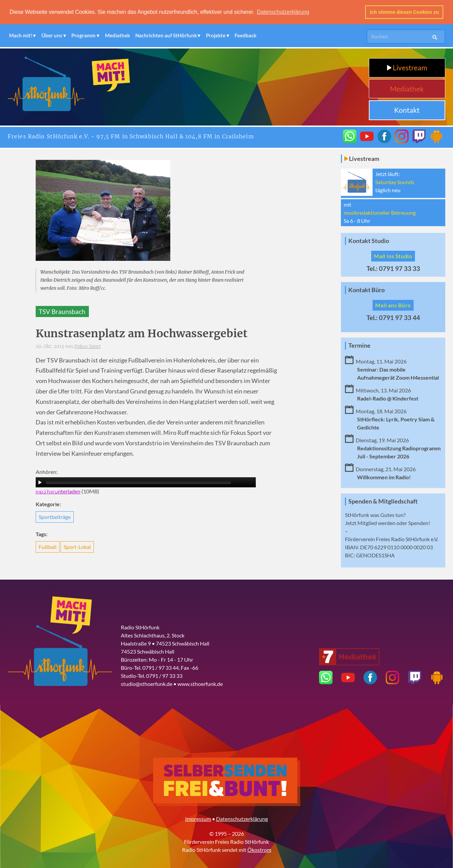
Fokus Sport (88, 346)
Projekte (216, 35)
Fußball (48, 547)
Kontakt (407, 110)
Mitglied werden (376, 523)
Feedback (246, 35)
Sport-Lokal (77, 547)
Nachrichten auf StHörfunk (166, 35)
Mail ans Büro (393, 305)
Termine (359, 345)
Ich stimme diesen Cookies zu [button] (404, 12)
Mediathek (117, 35)
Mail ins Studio (393, 256)
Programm (83, 35)
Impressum (198, 819)
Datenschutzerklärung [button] (283, 12)
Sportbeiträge (55, 516)
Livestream (407, 67)
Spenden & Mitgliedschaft (383, 501)
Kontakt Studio (369, 241)
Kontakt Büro (367, 290)
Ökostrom (259, 850)
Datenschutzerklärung (242, 819)
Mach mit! (21, 35)
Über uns (52, 35)
